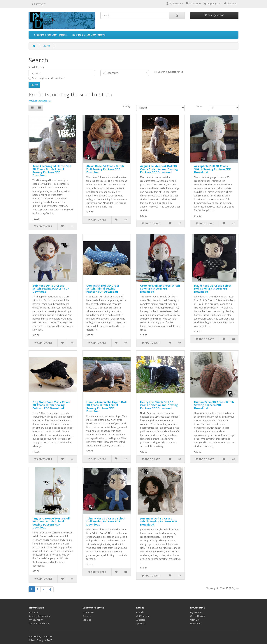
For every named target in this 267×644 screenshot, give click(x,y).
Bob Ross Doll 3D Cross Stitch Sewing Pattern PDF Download (51, 289)
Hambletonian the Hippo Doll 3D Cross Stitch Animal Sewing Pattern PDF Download (106, 407)
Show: (200, 106)
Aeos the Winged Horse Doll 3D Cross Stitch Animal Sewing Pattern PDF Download (52, 171)
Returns (86, 616)
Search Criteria (36, 67)
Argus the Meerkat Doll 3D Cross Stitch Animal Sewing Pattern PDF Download (159, 169)
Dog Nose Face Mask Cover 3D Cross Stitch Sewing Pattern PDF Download (51, 405)
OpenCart (47, 637)
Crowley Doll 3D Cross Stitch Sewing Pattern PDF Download (160, 289)
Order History (197, 616)
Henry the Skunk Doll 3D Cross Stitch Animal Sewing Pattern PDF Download (159, 405)
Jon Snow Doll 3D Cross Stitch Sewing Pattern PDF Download (158, 521)
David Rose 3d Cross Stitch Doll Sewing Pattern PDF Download (213, 289)
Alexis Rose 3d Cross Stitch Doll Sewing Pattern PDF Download (105, 169)
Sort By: (127, 106)
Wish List (195, 620)
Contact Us (88, 612)
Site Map (87, 620)
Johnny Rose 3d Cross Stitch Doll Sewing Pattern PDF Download (106, 521)
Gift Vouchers (143, 616)
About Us (33, 612)
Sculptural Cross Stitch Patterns (50, 35)
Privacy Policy (36, 620)
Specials (140, 623)
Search (46, 46)
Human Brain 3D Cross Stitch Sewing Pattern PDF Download (214, 405)
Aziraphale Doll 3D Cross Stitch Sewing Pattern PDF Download (212, 169)
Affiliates (141, 620)
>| (50, 589)
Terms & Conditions (39, 623)
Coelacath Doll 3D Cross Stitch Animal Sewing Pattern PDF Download (103, 289)
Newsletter (196, 623)
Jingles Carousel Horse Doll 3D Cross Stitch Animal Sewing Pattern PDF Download (51, 523)
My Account (196, 612)
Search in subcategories (169, 72)
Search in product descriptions (46, 78)
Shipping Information (39, 616)
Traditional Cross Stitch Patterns (89, 35)
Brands (140, 612)
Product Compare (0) (39, 101)
